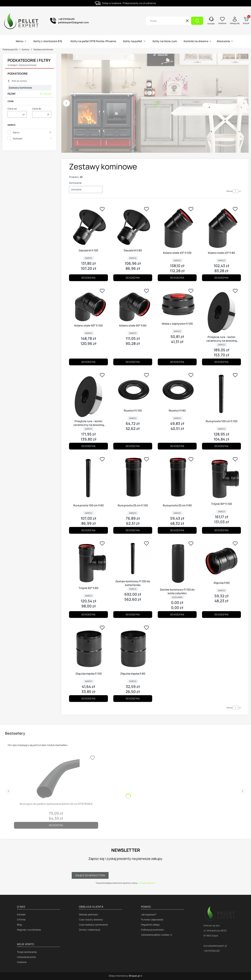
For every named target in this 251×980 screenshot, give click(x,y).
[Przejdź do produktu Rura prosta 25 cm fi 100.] (133, 479)
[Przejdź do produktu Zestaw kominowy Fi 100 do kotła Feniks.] (133, 559)
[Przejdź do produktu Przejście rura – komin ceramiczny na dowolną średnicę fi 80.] (88, 394)
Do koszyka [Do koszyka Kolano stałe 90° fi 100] (88, 362)
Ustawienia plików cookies (155, 935)
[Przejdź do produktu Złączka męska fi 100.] (88, 647)
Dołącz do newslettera (90, 875)
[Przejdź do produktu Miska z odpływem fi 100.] (177, 303)
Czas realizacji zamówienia (93, 925)
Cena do (37, 109)
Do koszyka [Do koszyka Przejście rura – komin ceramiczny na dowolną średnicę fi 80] (88, 446)
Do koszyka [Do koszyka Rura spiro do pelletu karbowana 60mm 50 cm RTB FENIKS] (56, 825)
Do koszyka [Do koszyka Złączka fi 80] (221, 614)
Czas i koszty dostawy (91, 920)
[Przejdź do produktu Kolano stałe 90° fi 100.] (88, 304)
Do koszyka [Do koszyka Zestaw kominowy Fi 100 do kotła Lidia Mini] (177, 614)
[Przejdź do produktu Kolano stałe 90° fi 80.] (133, 304)
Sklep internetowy (124, 976)
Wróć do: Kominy (17, 81)
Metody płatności (89, 914)
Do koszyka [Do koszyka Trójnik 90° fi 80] (88, 614)
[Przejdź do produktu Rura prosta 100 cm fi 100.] (221, 394)
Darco (16, 132)
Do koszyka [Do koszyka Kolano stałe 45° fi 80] (221, 278)
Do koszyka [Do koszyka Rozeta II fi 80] (177, 446)
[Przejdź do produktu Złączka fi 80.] (221, 559)
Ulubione (22, 962)
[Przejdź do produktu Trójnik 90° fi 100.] (221, 478)
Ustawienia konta (26, 957)
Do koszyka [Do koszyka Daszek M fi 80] (133, 278)
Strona (229, 191)
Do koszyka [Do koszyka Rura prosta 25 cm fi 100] (133, 530)
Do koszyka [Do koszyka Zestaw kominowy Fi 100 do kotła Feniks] (133, 614)
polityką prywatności (146, 883)
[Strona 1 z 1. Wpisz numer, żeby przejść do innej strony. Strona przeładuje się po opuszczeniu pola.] (236, 191)
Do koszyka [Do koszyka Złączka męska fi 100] (88, 698)
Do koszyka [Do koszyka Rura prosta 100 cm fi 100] (221, 446)
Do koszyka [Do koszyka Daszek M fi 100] (88, 278)
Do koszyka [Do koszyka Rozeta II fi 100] (133, 446)
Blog (19, 925)
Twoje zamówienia (27, 952)
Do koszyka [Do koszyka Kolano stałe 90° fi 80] (133, 362)
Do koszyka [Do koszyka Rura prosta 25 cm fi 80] (177, 530)
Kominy (26, 49)
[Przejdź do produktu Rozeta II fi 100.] (133, 389)
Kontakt (21, 914)
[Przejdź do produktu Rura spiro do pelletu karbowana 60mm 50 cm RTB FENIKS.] (56, 777)
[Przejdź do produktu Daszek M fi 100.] (88, 226)
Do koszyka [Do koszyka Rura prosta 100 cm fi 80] (88, 530)
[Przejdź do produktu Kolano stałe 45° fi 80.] (221, 227)
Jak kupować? (149, 914)
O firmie (21, 920)
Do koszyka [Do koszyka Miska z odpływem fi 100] (177, 362)
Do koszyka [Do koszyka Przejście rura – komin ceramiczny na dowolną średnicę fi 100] (221, 362)
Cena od (12, 109)
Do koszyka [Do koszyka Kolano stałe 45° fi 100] (177, 278)
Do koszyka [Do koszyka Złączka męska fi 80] (133, 698)
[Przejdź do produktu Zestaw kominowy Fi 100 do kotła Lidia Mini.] (177, 563)
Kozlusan (18, 138)
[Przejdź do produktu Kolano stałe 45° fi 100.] (177, 227)
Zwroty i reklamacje (90, 930)
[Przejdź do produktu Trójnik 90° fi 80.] (88, 562)
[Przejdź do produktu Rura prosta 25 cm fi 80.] (177, 479)
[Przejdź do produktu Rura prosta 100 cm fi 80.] (88, 479)
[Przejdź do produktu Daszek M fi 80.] (133, 226)
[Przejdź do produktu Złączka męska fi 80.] (133, 647)
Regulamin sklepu (150, 925)
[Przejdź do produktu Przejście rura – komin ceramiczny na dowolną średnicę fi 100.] (221, 310)
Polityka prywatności (152, 930)
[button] (197, 21)
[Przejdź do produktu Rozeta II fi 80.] (177, 389)
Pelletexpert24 (10, 49)
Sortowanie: (76, 183)
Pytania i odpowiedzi (152, 920)
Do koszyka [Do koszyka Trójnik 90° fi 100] (221, 530)
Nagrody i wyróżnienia (29, 930)
